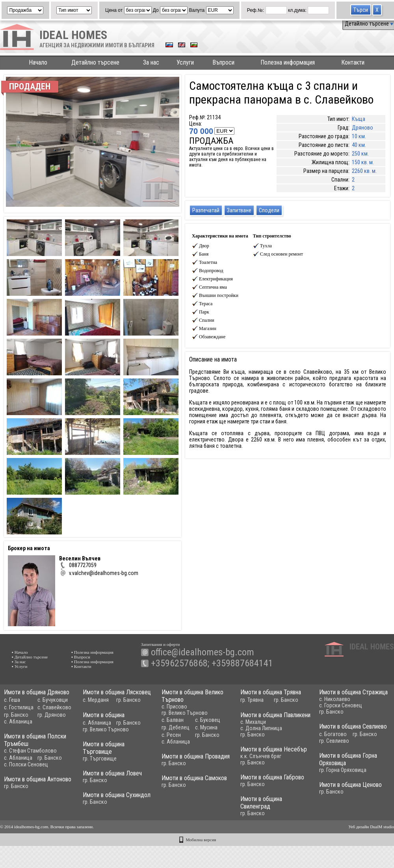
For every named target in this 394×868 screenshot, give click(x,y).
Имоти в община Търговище (91, 749)
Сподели (269, 210)
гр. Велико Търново (180, 713)
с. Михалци (246, 723)
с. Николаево (326, 699)
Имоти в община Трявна (264, 692)
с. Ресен (166, 735)
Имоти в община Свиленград (244, 806)
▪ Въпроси (81, 657)
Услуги (185, 62)
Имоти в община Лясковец (114, 692)
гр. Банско (16, 715)
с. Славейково (54, 707)
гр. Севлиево (325, 742)
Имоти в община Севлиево (344, 728)
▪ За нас (19, 662)
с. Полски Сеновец (36, 767)
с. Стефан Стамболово (41, 753)
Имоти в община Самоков (200, 780)
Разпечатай (206, 210)
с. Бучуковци (53, 700)
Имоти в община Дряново (37, 692)
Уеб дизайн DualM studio (371, 827)
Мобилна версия (201, 840)
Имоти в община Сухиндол (104, 798)
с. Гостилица (19, 707)
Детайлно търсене (369, 24)
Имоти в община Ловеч (100, 775)
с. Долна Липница (254, 729)
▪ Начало (20, 652)
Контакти (353, 62)
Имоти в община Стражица (344, 692)
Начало (38, 62)
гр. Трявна (245, 700)
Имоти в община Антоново (48, 782)
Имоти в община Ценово (341, 787)
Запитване (239, 210)
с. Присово (170, 707)
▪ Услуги (20, 666)
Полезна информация (288, 62)
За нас (151, 62)
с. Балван (168, 720)
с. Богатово (324, 735)
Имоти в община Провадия (211, 759)
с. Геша (12, 700)
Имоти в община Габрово (255, 780)
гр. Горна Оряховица (323, 772)
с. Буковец (203, 720)
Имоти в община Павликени (268, 716)
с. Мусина (202, 727)
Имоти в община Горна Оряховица (329, 761)
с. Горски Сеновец (332, 705)
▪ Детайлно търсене (30, 657)
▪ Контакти (81, 666)
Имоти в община (101, 716)
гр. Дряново (52, 715)
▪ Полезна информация (92, 652)
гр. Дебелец (171, 727)
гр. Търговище (87, 760)
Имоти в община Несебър (256, 750)
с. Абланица (18, 721)
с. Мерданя (93, 700)
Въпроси (223, 62)
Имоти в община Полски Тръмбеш (45, 742)
